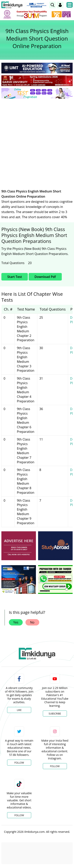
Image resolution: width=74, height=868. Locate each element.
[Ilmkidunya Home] (12, 5)
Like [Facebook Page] (19, 710)
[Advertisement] (37, 141)
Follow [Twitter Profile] (19, 763)
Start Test (15, 277)
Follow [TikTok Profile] (19, 815)
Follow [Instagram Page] (55, 766)
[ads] (19, 546)
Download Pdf (45, 277)
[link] (52, 5)
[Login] (60, 5)
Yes (16, 622)
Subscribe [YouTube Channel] (55, 714)
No (32, 622)
